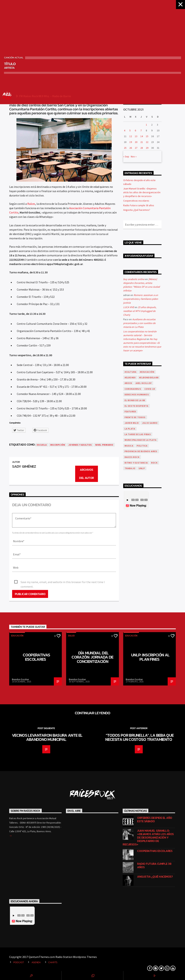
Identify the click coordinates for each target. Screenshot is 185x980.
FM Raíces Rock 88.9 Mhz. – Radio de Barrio (37, 96)
